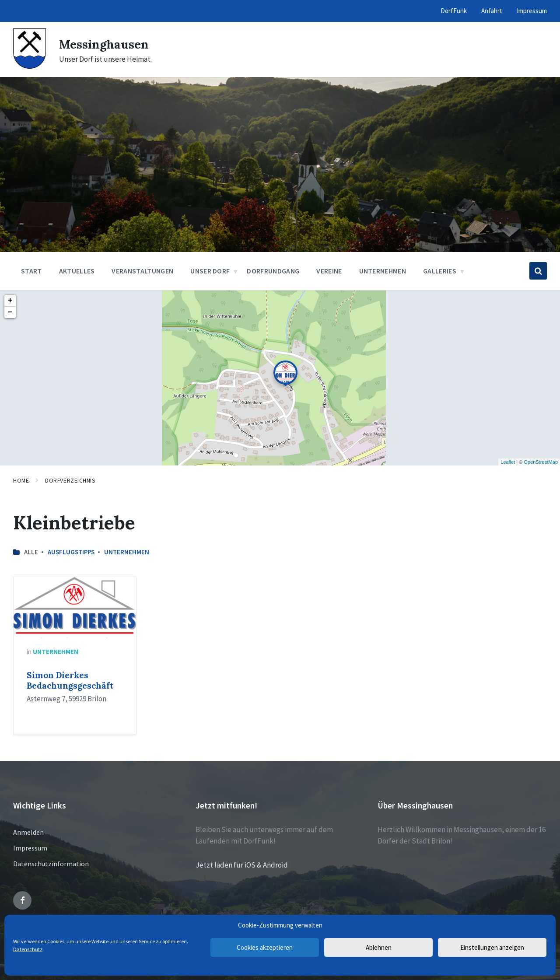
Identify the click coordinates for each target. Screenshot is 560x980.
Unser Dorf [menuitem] (210, 271)
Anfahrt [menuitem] (492, 11)
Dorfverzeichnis (70, 480)
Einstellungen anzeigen (492, 947)
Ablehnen (379, 947)
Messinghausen (108, 44)
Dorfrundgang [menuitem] (273, 271)
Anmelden (28, 832)
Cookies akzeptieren (265, 947)
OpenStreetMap (541, 462)
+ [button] (10, 301)
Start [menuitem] (31, 271)
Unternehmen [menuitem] (383, 271)
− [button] (10, 312)
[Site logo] (30, 66)
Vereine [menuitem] (329, 271)
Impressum (30, 848)
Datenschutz (28, 949)
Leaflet (508, 462)
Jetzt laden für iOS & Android (242, 865)
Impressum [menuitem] (532, 11)
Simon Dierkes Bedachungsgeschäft (70, 680)
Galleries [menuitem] (440, 271)
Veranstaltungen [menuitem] (142, 271)
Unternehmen (127, 552)
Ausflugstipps (71, 552)
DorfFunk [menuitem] (454, 11)
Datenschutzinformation (51, 864)
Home (21, 480)
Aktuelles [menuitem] (77, 271)
